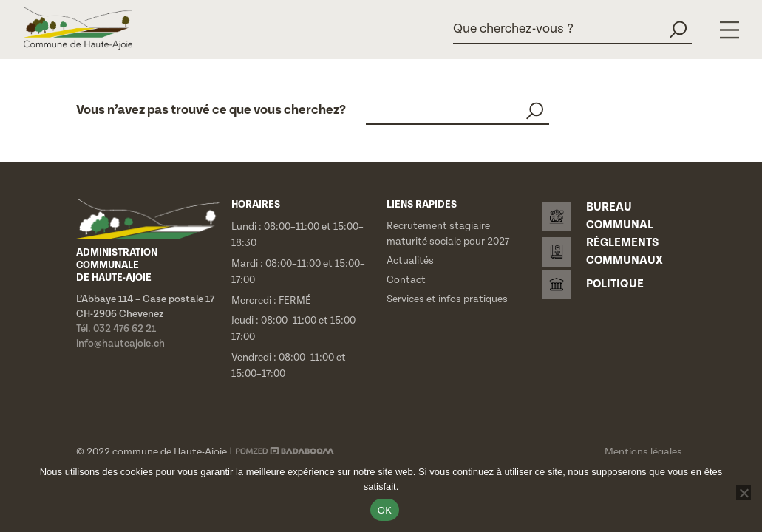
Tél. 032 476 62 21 (116, 329)
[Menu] (729, 30)
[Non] (744, 493)
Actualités (410, 261)
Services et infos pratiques (447, 299)
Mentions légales (643, 452)
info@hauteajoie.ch (120, 344)
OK (385, 510)
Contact (406, 280)
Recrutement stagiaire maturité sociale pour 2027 (448, 234)
